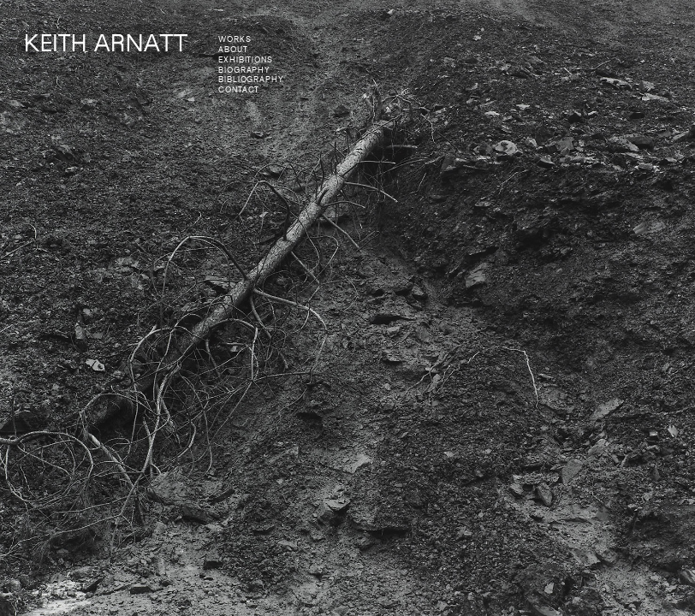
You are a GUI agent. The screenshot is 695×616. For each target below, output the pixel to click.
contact (239, 90)
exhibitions (246, 60)
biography (244, 70)
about (233, 50)
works (235, 39)
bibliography (251, 80)
